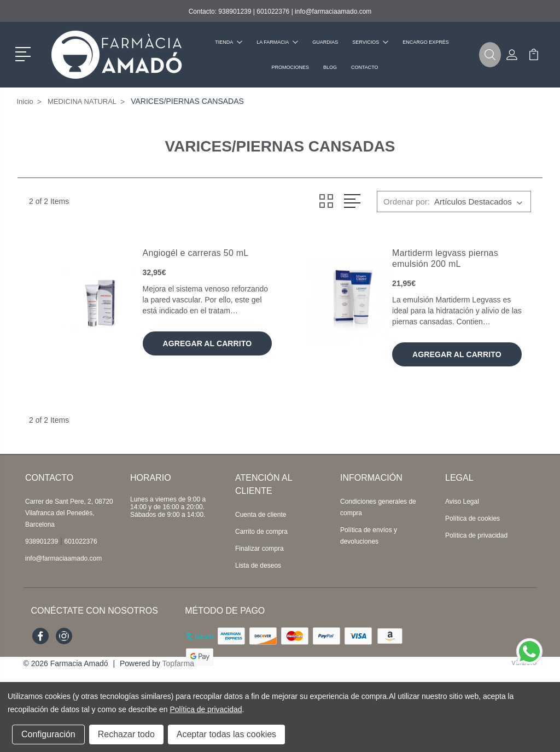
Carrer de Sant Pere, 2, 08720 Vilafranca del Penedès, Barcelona (69, 513)
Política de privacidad (476, 535)
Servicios (370, 42)
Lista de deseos (258, 566)
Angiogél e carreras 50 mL (196, 253)
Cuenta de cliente (261, 515)
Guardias (325, 42)
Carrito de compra (261, 532)
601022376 (273, 11)
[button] (25, 53)
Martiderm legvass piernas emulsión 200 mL (445, 258)
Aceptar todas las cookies (226, 734)
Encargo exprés (426, 42)
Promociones (290, 67)
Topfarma (178, 663)
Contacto (365, 67)
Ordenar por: (407, 202)
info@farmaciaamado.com (333, 11)
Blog (330, 67)
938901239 (235, 11)
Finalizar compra (259, 549)
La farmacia (277, 42)
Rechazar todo (126, 734)
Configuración (48, 734)
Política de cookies (472, 518)
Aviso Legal (462, 502)
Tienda (229, 42)
